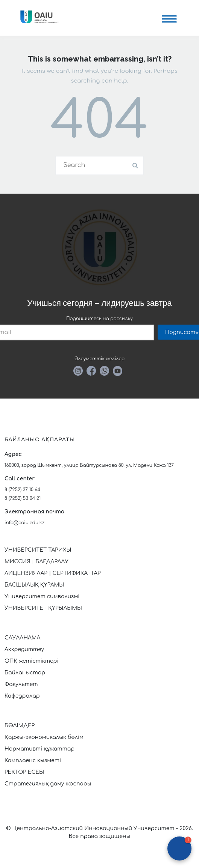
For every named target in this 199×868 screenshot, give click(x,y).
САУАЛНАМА (22, 638)
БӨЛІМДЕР (20, 726)
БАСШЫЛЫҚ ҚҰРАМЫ (34, 585)
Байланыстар (25, 673)
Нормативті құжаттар (39, 749)
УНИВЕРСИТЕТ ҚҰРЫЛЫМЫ (43, 608)
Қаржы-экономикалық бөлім (44, 737)
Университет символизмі (42, 596)
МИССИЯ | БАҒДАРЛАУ (36, 562)
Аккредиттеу (24, 649)
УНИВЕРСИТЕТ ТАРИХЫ (38, 550)
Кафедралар (22, 696)
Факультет (21, 684)
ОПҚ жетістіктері (32, 661)
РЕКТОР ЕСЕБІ (24, 772)
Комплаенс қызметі (33, 760)
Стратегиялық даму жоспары (48, 784)
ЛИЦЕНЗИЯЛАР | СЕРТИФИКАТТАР (53, 573)
